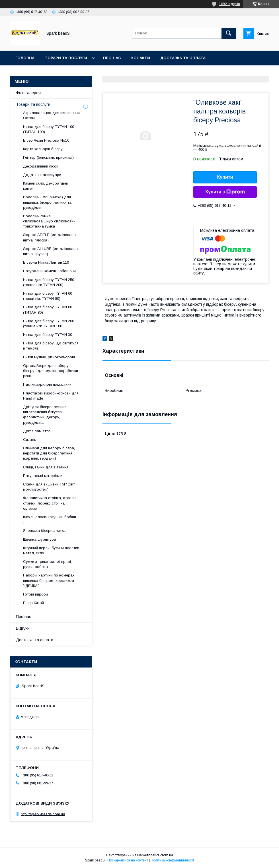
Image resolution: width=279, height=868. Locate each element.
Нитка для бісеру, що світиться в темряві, (51, 346)
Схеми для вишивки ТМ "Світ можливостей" (49, 487)
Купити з (225, 192)
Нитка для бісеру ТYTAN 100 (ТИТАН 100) (49, 129)
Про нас (112, 58)
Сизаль (30, 440)
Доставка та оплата (183, 58)
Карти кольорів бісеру (43, 149)
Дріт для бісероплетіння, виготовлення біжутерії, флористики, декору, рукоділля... (45, 415)
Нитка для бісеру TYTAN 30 (48, 335)
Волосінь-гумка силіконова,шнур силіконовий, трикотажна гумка (50, 221)
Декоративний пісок (41, 166)
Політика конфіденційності (172, 860)
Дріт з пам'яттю (37, 431)
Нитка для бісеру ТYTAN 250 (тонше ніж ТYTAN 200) (49, 282)
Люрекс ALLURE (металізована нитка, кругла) (50, 251)
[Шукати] (229, 33)
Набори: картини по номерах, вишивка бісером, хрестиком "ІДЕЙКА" (49, 580)
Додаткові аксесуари (42, 175)
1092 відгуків (229, 4)
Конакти (141, 58)
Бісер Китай (33, 603)
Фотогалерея (28, 93)
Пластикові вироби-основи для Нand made (51, 396)
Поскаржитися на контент (128, 860)
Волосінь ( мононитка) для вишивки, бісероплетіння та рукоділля (47, 202)
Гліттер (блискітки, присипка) (48, 157)
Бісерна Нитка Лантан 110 (46, 262)
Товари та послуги (66, 58)
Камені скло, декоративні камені (45, 186)
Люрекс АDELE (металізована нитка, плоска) (49, 237)
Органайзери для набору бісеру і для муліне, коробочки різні (51, 371)
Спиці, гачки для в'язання (46, 467)
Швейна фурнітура (40, 539)
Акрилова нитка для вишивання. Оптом (52, 115)
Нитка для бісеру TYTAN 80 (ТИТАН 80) (48, 310)
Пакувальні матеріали (43, 476)
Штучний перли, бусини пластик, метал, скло (51, 550)
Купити (225, 177)
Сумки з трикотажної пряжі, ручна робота (47, 564)
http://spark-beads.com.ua (43, 814)
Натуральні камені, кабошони (49, 271)
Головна (25, 58)
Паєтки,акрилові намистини (47, 384)
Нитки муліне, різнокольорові (49, 357)
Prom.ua (166, 855)
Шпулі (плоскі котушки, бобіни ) (50, 519)
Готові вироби (35, 594)
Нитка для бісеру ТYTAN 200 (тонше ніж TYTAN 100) (49, 324)
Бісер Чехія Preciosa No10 (46, 140)
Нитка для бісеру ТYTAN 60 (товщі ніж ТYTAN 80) (48, 296)
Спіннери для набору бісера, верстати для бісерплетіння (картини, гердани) (49, 453)
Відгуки (23, 628)
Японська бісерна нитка (44, 531)
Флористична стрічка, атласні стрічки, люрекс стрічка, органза (50, 503)
